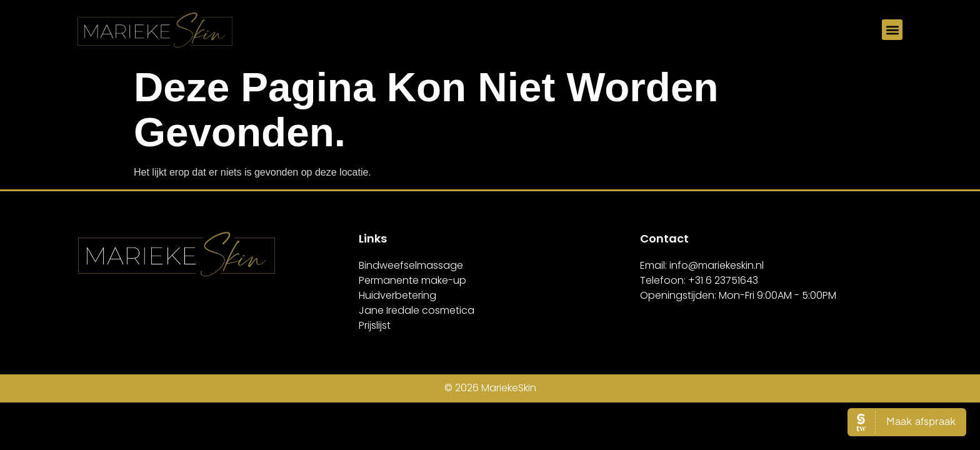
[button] (892, 30)
